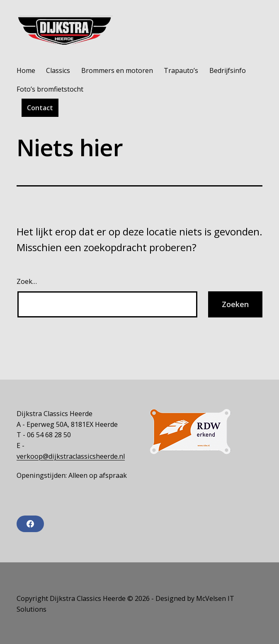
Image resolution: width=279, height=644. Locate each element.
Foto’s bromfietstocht (50, 89)
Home (26, 70)
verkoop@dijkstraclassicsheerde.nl (71, 456)
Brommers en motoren (117, 70)
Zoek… (27, 281)
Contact (40, 108)
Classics (58, 70)
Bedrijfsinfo (228, 70)
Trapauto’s (181, 70)
